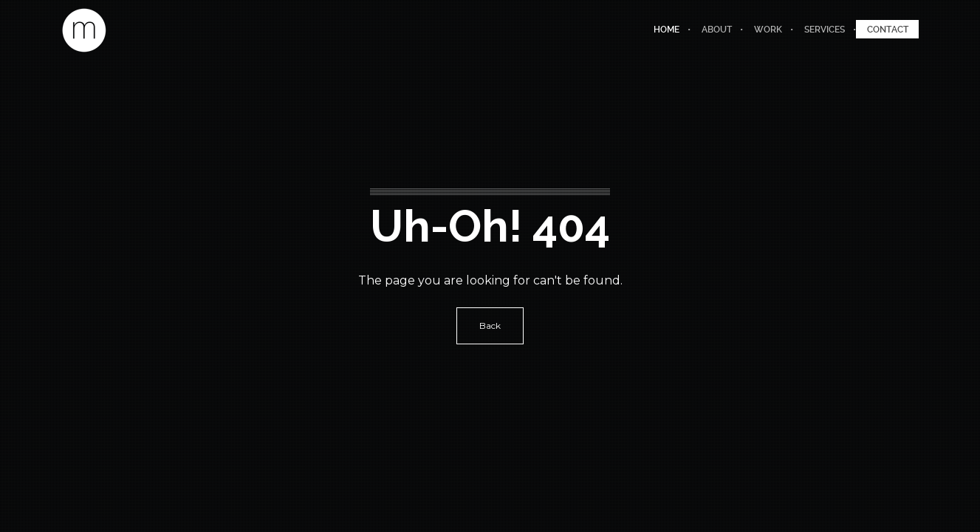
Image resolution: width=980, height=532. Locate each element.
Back (490, 325)
